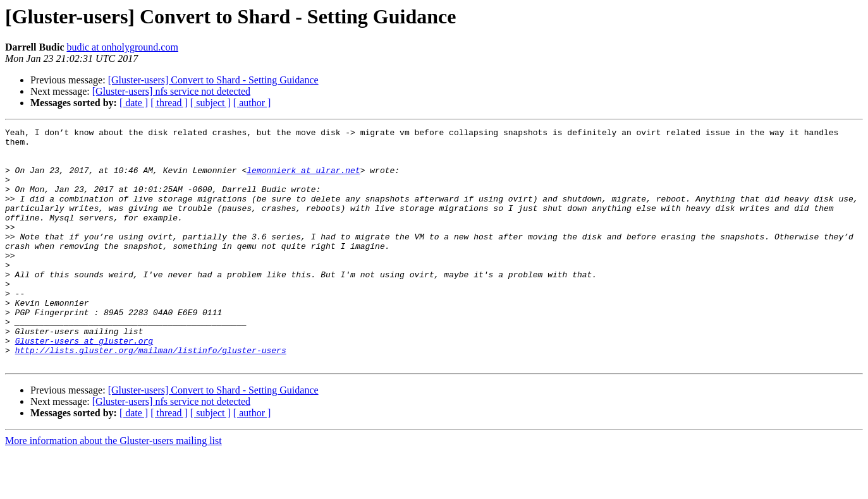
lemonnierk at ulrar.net (303, 179)
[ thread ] (169, 103)
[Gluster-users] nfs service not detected (171, 91)
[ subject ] (211, 103)
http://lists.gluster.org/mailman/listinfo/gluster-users (151, 395)
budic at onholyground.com (122, 47)
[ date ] (134, 103)
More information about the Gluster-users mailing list (113, 488)
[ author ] (252, 103)
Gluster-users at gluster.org (84, 384)
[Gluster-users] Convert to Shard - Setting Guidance (213, 80)
